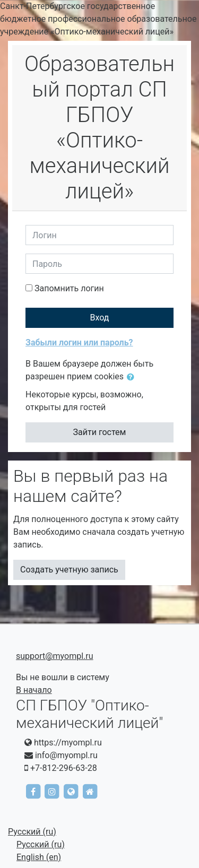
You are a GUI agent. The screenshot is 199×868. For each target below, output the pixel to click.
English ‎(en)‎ (39, 857)
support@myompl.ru (55, 656)
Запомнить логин (69, 288)
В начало (34, 690)
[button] (133, 377)
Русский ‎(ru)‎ (32, 832)
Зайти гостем (100, 432)
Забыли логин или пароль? (79, 342)
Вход (100, 318)
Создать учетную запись (69, 570)
